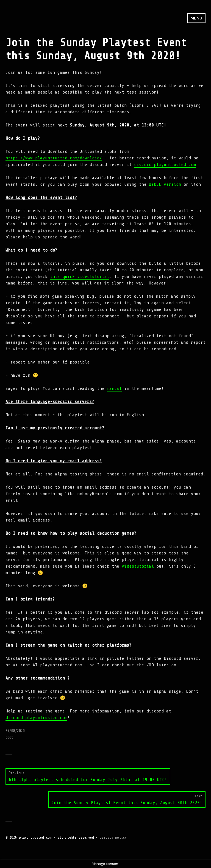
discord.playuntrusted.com (165, 165)
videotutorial (138, 566)
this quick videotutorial (80, 277)
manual (114, 388)
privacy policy (113, 837)
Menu (196, 18)
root (9, 737)
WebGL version (165, 184)
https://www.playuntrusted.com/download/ (54, 158)
